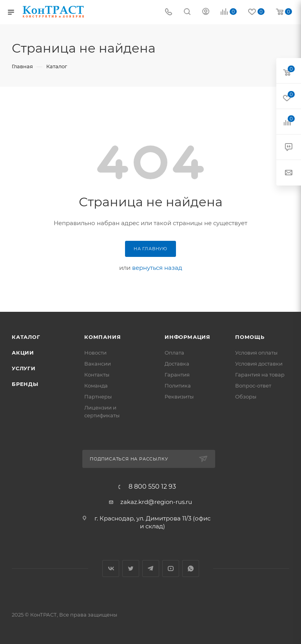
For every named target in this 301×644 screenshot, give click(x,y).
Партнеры (98, 397)
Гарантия (177, 375)
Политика (178, 386)
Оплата (174, 353)
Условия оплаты (256, 353)
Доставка (177, 364)
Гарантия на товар (260, 375)
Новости (95, 353)
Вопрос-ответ (253, 386)
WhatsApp (191, 569)
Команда (96, 386)
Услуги (24, 368)
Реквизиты (179, 397)
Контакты (97, 375)
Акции (23, 353)
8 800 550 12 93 (152, 487)
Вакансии (98, 364)
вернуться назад (157, 268)
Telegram (151, 569)
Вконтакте (111, 569)
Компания (102, 337)
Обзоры (246, 397)
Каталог (26, 337)
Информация (188, 337)
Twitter (131, 569)
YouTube (171, 569)
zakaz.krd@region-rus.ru (156, 502)
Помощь (250, 337)
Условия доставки (259, 364)
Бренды (25, 384)
